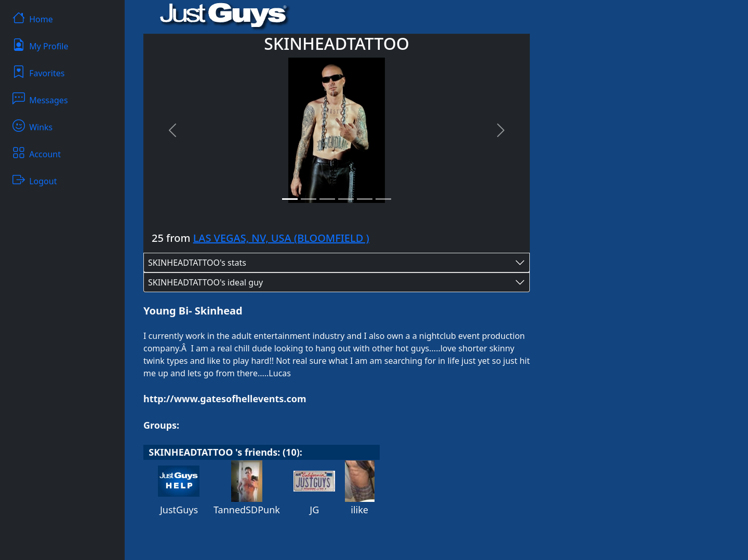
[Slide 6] (383, 199)
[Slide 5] (365, 199)
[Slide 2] (309, 199)
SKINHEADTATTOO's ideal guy (205, 282)
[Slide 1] (290, 199)
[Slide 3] (327, 199)
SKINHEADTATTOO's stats (197, 263)
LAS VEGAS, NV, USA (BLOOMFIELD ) (281, 238)
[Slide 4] (346, 199)
